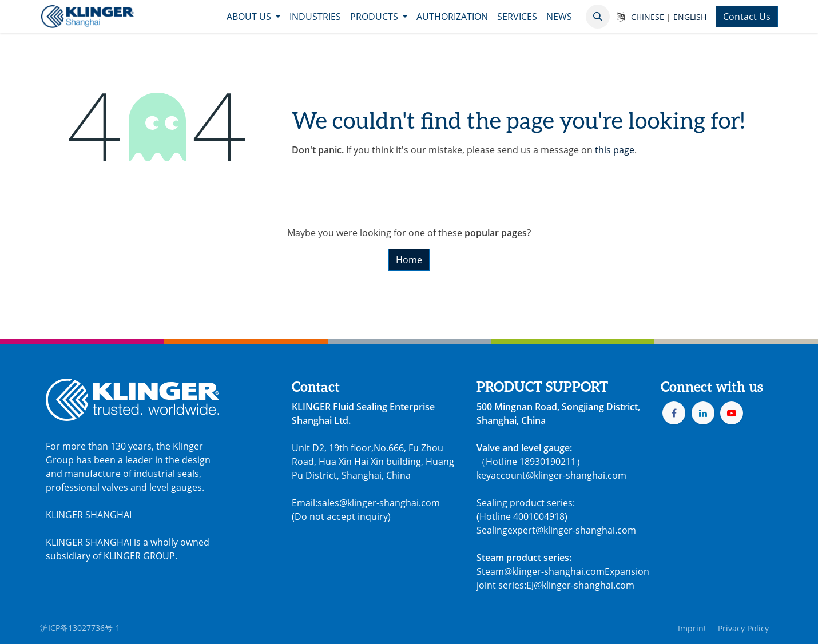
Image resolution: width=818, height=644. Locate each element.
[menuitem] (253, 17)
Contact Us (747, 17)
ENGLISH (690, 17)
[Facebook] (674, 413)
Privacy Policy (743, 628)
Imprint (692, 628)
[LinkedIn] (703, 413)
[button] (598, 17)
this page (615, 150)
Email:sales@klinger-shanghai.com (366, 503)
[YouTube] (732, 413)
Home (409, 260)
